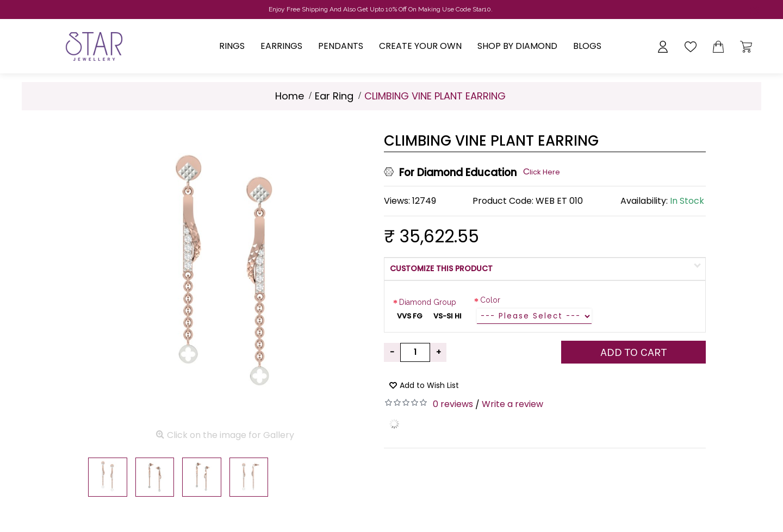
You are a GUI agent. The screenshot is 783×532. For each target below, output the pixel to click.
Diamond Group (428, 302)
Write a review (512, 404)
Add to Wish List (429, 385)
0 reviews (453, 404)
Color (490, 300)
